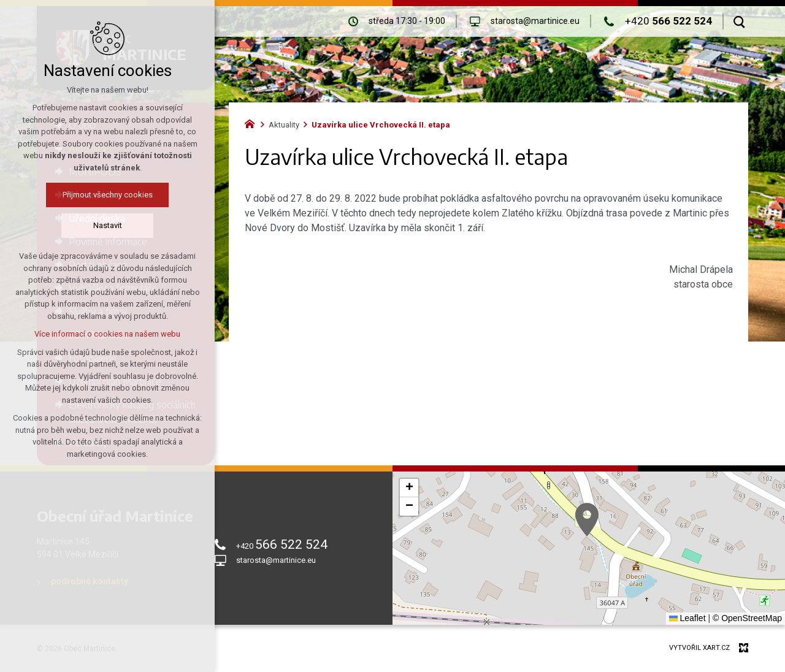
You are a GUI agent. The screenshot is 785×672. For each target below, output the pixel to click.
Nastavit (95, 225)
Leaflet (687, 618)
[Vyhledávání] (739, 21)
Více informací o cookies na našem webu (95, 334)
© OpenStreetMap (747, 618)
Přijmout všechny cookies (95, 195)
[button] (587, 520)
